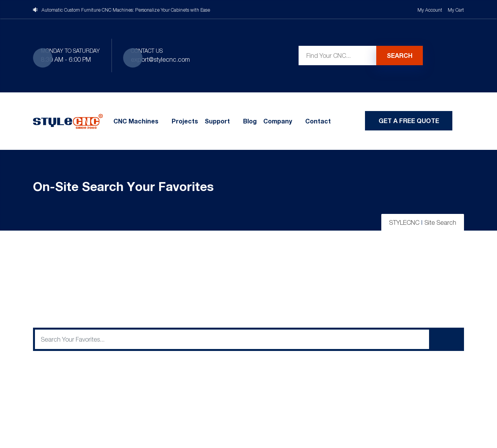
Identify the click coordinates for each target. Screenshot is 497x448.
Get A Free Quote (409, 121)
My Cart (456, 10)
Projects (185, 121)
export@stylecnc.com (160, 59)
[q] (232, 339)
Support (217, 121)
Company (278, 121)
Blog (250, 121)
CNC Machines (136, 121)
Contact (318, 121)
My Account (430, 10)
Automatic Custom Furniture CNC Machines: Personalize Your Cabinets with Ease (126, 10)
